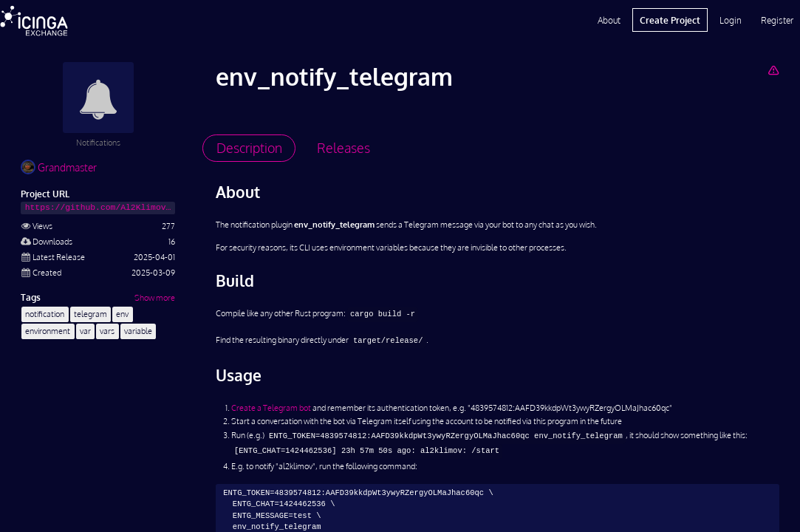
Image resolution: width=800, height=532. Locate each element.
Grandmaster (59, 167)
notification (45, 314)
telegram (90, 314)
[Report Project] (773, 70)
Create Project (670, 20)
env (122, 314)
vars (107, 331)
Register (777, 20)
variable (138, 331)
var (85, 331)
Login (731, 20)
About (609, 20)
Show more (155, 297)
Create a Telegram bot (271, 407)
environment (48, 331)
